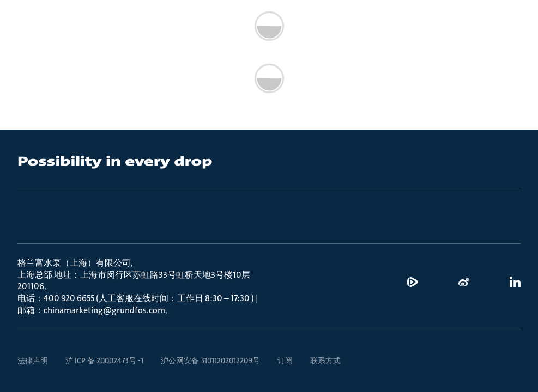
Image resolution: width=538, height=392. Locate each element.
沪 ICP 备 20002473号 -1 (104, 360)
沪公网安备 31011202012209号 (210, 360)
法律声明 (33, 360)
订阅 (285, 360)
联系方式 (325, 360)
